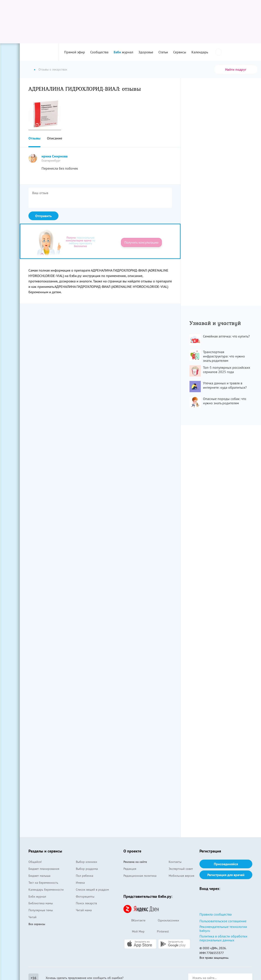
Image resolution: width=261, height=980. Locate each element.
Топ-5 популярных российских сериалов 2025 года (227, 370)
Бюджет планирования (44, 869)
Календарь (200, 52)
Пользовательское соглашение (223, 921)
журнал (123, 52)
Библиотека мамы (41, 903)
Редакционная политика (140, 876)
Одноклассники (164, 921)
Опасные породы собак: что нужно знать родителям (225, 401)
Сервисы (180, 52)
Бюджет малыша (39, 876)
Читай (32, 917)
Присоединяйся (226, 864)
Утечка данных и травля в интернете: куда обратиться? (225, 385)
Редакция (130, 869)
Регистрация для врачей (226, 875)
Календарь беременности (46, 890)
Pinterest (159, 932)
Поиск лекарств (86, 903)
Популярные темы (41, 910)
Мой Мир (134, 932)
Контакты (175, 862)
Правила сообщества (216, 914)
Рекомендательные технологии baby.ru (223, 929)
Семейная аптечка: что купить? (226, 336)
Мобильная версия (181, 876)
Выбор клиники (86, 862)
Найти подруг (236, 69)
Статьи (163, 52)
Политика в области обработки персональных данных (223, 938)
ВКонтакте (134, 921)
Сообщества (99, 52)
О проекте (132, 851)
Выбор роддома (87, 869)
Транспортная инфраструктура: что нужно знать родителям (224, 356)
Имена (80, 883)
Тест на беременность (43, 883)
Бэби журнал (37, 896)
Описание (55, 138)
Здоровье (146, 52)
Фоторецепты (85, 896)
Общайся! (35, 862)
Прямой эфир (75, 52)
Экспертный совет (181, 869)
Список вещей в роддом (92, 890)
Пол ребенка (85, 876)
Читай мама (84, 910)
